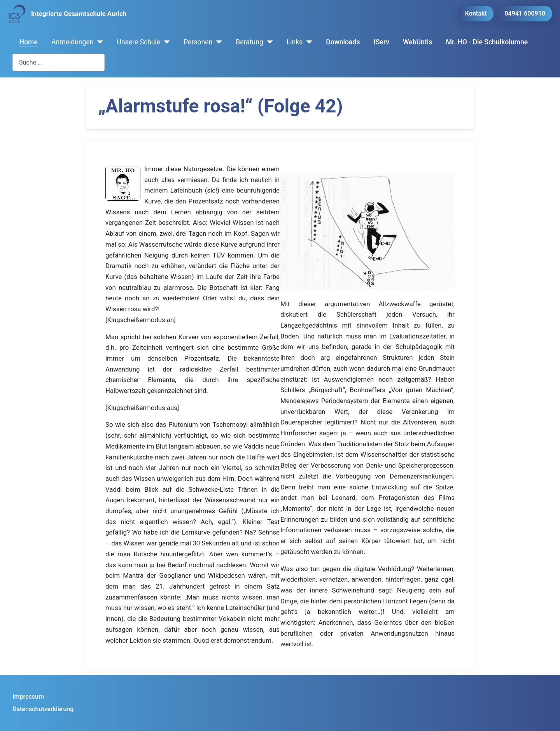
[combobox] (59, 62)
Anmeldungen (73, 42)
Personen (198, 42)
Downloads (343, 42)
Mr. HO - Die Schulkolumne (487, 42)
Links (295, 42)
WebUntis (417, 42)
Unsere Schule (138, 42)
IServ (381, 42)
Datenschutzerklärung (43, 709)
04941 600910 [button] (525, 13)
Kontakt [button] (476, 13)
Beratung (249, 42)
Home (29, 42)
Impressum (28, 697)
